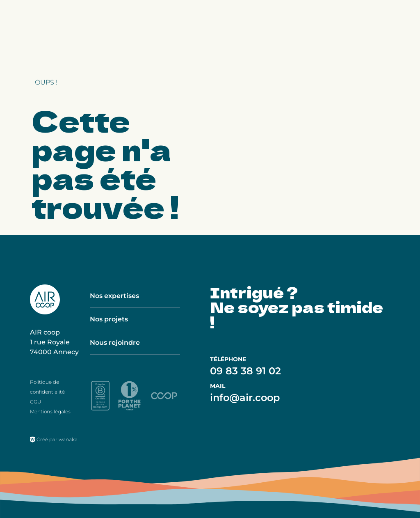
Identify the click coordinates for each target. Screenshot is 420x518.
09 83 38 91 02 (245, 371)
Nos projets (109, 319)
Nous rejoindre (115, 343)
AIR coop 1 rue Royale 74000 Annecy (54, 342)
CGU (36, 402)
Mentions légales (50, 411)
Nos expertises (114, 296)
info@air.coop (245, 398)
